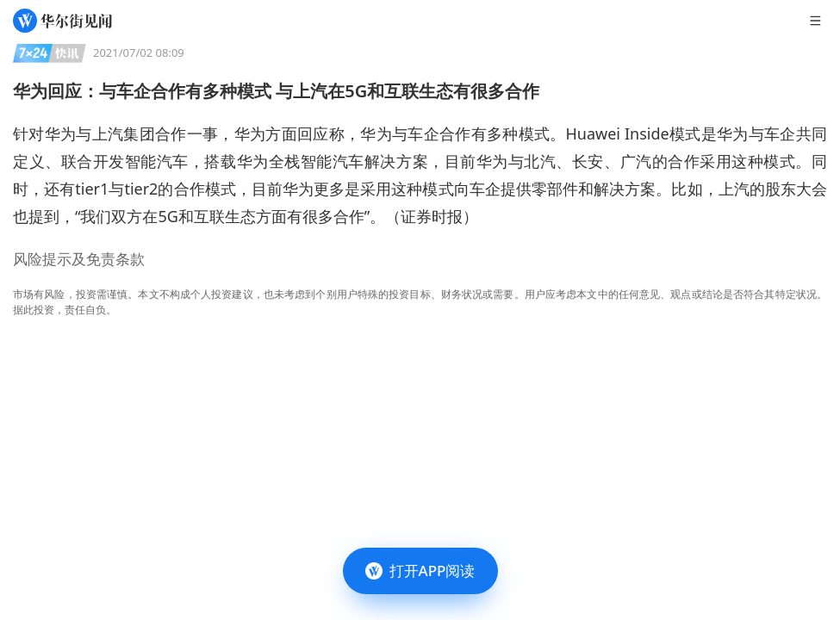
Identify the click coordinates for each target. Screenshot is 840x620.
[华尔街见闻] (62, 21)
